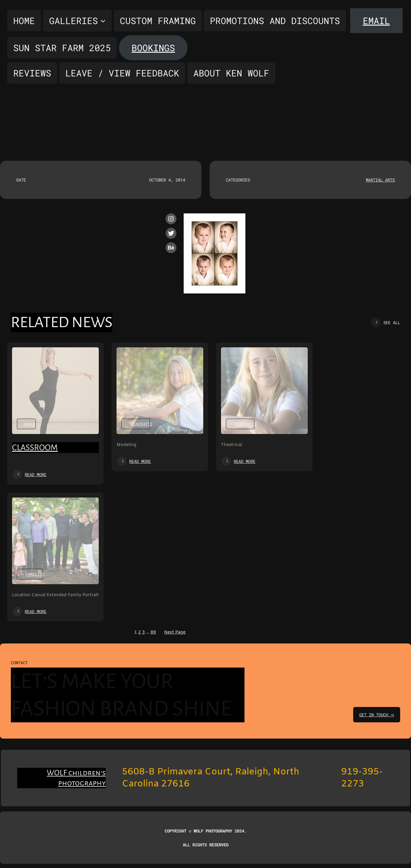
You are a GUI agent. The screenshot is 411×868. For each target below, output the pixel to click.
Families (35, 574)
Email (376, 21)
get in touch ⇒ (376, 715)
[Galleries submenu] (77, 21)
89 (153, 632)
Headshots (141, 424)
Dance (30, 424)
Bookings (153, 48)
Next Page (175, 632)
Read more (36, 474)
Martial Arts (380, 180)
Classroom (35, 448)
